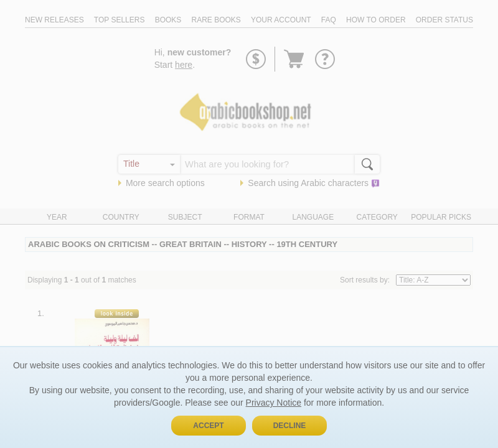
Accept (208, 426)
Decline (290, 426)
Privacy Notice (274, 403)
